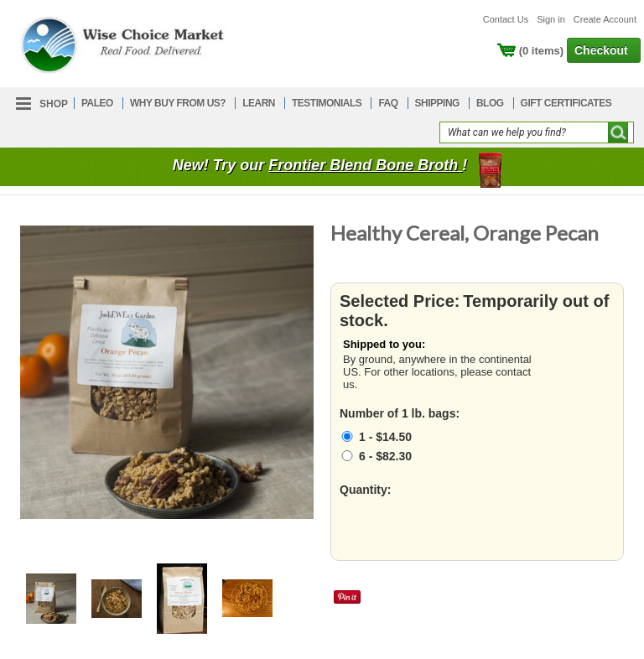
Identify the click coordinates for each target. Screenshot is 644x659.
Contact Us (506, 19)
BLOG (490, 103)
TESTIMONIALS (327, 103)
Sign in (551, 19)
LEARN (259, 103)
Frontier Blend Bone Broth (365, 165)
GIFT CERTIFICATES (566, 103)
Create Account (605, 19)
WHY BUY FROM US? (178, 103)
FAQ (388, 103)
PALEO (97, 103)
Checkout (601, 50)
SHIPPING (437, 103)
